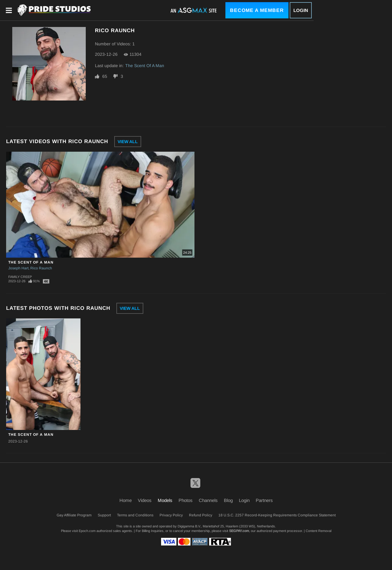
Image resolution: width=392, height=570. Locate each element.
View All (128, 142)
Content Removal (318, 531)
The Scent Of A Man (145, 66)
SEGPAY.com (239, 531)
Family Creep (20, 277)
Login (301, 10)
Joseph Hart (18, 268)
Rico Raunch (41, 268)
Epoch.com (87, 531)
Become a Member (257, 10)
